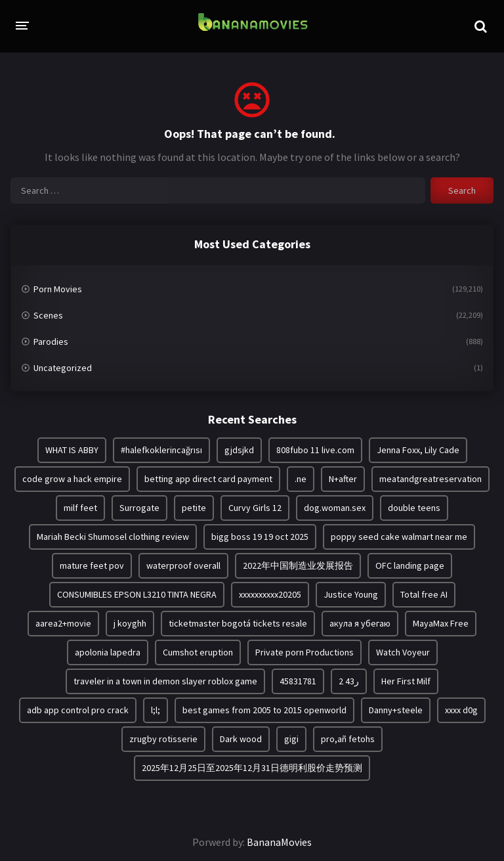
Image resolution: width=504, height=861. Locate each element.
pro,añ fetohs (348, 739)
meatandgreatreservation (430, 479)
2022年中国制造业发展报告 (298, 565)
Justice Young (351, 594)
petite (194, 508)
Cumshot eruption (198, 652)
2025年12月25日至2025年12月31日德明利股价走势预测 (252, 768)
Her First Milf (406, 681)
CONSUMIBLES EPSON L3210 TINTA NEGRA (137, 594)
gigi (291, 739)
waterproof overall (183, 565)
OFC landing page (410, 565)
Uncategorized (63, 368)
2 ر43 (349, 681)
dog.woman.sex (335, 508)
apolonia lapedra (108, 652)
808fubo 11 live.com (315, 450)
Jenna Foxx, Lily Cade (418, 450)
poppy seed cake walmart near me (399, 537)
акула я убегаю (360, 623)
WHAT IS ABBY (72, 450)
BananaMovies (279, 842)
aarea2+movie (63, 623)
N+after (343, 479)
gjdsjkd (239, 450)
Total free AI (424, 594)
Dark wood (241, 739)
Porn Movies (58, 289)
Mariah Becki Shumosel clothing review (113, 537)
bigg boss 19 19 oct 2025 (260, 537)
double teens (414, 508)
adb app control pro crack (78, 710)
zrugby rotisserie (163, 739)
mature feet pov (92, 565)
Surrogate (139, 508)
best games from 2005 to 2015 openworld (264, 710)
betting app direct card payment (208, 479)
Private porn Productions (304, 652)
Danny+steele (396, 710)
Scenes (48, 315)
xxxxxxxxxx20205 (270, 594)
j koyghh (130, 623)
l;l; (156, 710)
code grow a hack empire (72, 479)
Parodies (51, 342)
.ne (301, 479)
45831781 (298, 681)
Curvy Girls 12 (255, 508)
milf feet (80, 508)
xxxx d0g (461, 710)
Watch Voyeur (403, 652)
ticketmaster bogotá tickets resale (238, 623)
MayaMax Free (441, 623)
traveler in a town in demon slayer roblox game (165, 681)
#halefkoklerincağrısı (161, 450)
